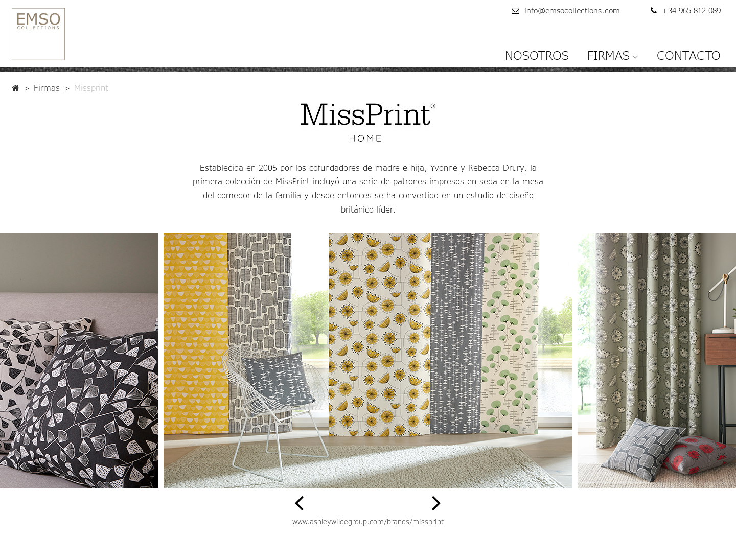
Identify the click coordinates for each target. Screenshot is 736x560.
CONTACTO (689, 55)
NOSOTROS (537, 55)
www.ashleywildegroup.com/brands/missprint (368, 521)
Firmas (47, 88)
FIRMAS (608, 55)
